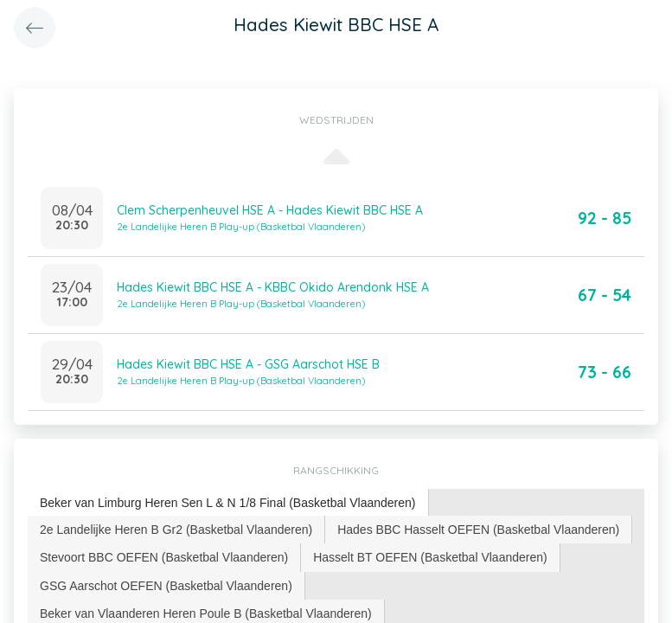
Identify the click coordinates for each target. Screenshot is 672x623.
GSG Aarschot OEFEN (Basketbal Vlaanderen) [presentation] (166, 586)
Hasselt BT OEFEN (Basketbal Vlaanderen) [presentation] (430, 557)
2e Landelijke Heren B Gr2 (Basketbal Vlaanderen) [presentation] (176, 530)
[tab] (228, 503)
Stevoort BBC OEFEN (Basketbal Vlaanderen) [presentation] (164, 557)
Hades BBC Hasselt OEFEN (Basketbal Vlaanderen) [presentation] (478, 530)
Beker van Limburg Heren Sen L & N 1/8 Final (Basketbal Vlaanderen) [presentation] (228, 503)
